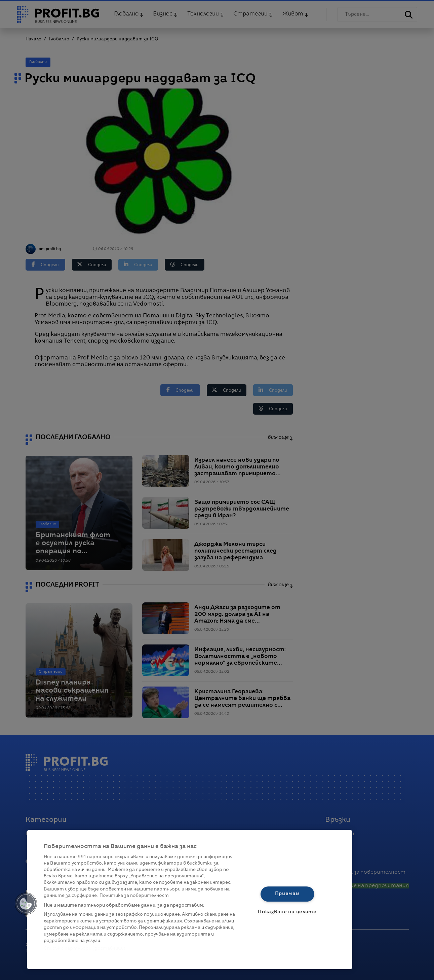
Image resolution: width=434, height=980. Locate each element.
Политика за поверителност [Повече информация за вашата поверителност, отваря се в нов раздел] (134, 896)
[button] (26, 904)
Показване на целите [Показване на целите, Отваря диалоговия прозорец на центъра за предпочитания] (287, 912)
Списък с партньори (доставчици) (85, 949)
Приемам (287, 894)
